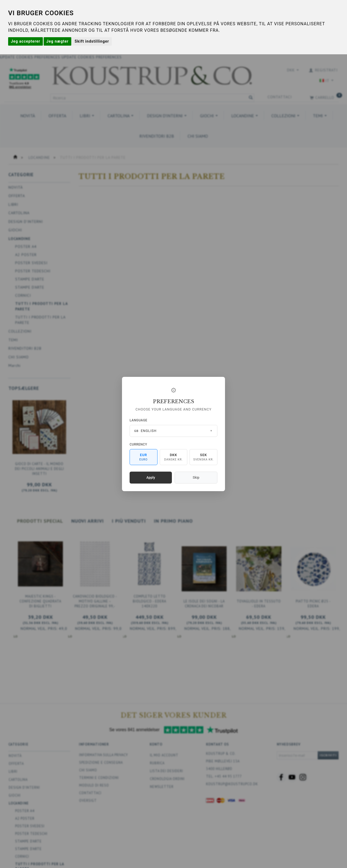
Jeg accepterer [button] (25, 41)
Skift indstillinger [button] (92, 41)
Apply (151, 477)
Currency (138, 444)
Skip (196, 477)
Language (138, 420)
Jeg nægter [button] (57, 41)
